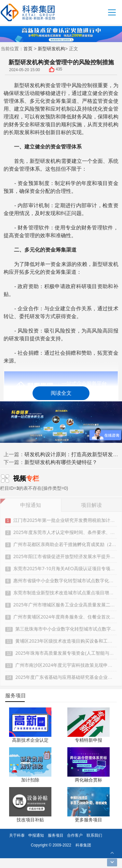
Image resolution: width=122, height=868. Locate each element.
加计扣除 (30, 780)
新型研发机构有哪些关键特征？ (61, 462)
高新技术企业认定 (30, 740)
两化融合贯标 (88, 780)
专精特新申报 (88, 740)
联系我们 (94, 835)
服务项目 (56, 835)
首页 (28, 48)
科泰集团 (83, 845)
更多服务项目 (88, 820)
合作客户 (75, 835)
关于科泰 (17, 835)
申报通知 (36, 835)
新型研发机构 (51, 48)
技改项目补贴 (30, 820)
